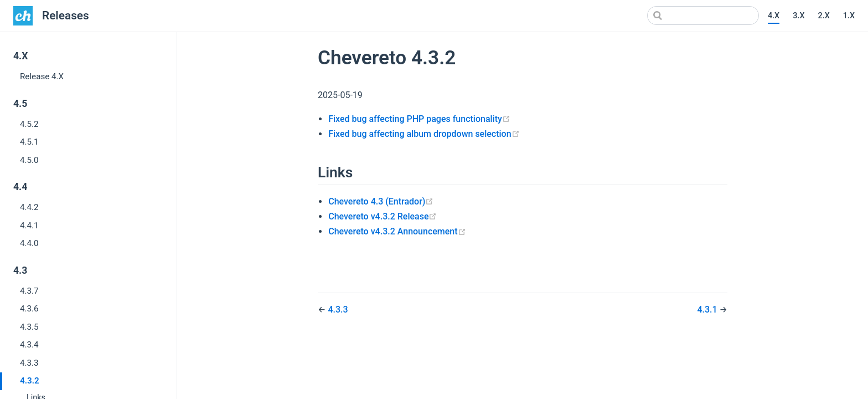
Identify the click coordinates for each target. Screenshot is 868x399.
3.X (799, 16)
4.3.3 (29, 363)
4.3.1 (708, 310)
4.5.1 (29, 142)
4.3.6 (29, 309)
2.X (823, 16)
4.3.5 (29, 327)
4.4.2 (29, 207)
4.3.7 (29, 291)
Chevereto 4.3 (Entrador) (381, 201)
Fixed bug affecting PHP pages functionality (419, 119)
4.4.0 (29, 243)
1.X (849, 16)
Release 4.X (42, 76)
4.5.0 (29, 160)
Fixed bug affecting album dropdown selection (424, 134)
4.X (774, 16)
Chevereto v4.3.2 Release (383, 216)
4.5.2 (29, 124)
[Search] (703, 16)
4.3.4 (29, 345)
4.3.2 (30, 381)
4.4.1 (29, 226)
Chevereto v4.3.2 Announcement (397, 231)
